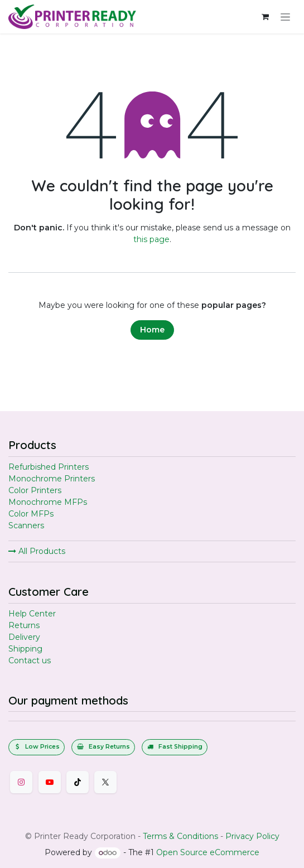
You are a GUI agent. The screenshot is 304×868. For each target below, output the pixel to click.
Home (152, 330)
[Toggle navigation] (285, 17)
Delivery (24, 637)
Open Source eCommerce (208, 852)
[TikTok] (78, 782)
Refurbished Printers (49, 467)
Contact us (30, 660)
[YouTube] (50, 782)
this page (151, 239)
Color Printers (35, 490)
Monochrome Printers (52, 479)
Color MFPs (31, 514)
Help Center (32, 614)
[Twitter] (105, 782)
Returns (24, 625)
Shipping (25, 649)
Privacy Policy (252, 836)
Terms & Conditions (180, 836)
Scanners (26, 525)
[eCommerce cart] (265, 17)
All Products (37, 551)
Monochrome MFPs (48, 502)
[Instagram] (21, 782)
